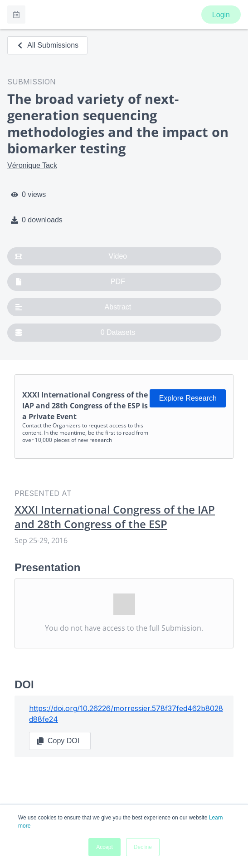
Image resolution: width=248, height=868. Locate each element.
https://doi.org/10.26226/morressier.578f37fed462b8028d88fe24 (126, 714)
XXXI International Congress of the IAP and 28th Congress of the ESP (115, 517)
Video (71, 256)
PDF (70, 282)
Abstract (73, 307)
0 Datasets (75, 333)
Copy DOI (58, 741)
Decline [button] (143, 847)
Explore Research (188, 398)
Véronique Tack (32, 165)
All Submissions (47, 45)
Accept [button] (105, 847)
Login (221, 15)
